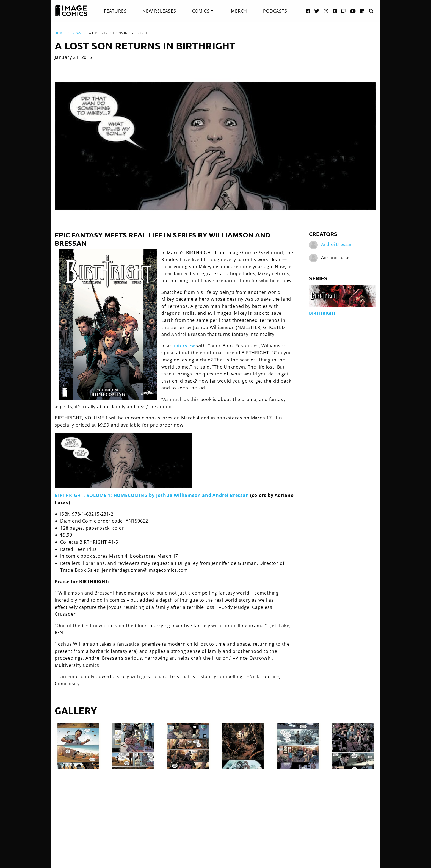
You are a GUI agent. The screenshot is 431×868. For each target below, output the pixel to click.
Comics (201, 11)
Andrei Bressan (337, 244)
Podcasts (275, 11)
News (77, 33)
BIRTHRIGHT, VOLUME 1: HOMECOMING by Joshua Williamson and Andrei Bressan (152, 495)
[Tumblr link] (335, 11)
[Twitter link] (317, 11)
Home (60, 33)
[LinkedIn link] (362, 11)
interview (184, 346)
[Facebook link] (308, 11)
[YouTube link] (353, 11)
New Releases (159, 11)
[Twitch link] (344, 11)
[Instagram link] (326, 11)
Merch (239, 11)
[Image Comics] (71, 10)
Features (115, 11)
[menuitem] (115, 11)
